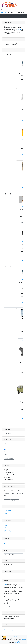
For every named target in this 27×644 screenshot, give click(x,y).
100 (5, 45)
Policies (6, 529)
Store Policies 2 (7, 532)
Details (5, 584)
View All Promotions (10, 607)
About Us (15, 636)
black (6, 629)
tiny (13, 631)
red (22, 629)
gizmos (19, 629)
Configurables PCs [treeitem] (10, 479)
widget (15, 631)
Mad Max (6, 544)
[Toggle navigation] (3, 16)
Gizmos (6, 512)
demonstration (13, 629)
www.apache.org (15, 641)
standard (11, 631)
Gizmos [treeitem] (7, 469)
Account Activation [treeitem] (10, 474)
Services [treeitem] (8, 481)
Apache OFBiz (17, 643)
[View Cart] (4, 13)
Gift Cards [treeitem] (8, 478)
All (6, 451)
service (5, 631)
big (4, 629)
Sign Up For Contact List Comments (12, 491)
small (8, 631)
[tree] (13, 475)
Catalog (6, 444)
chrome (8, 629)
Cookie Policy (7, 527)
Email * (5, 495)
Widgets (6, 514)
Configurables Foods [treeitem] (10, 476)
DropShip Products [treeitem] (10, 473)
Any (6, 450)
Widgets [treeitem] (7, 471)
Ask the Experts (7, 511)
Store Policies (7, 530)
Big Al (5, 542)
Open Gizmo (20, 29)
